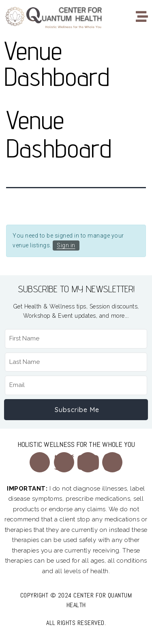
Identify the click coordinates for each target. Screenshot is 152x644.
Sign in (66, 245)
